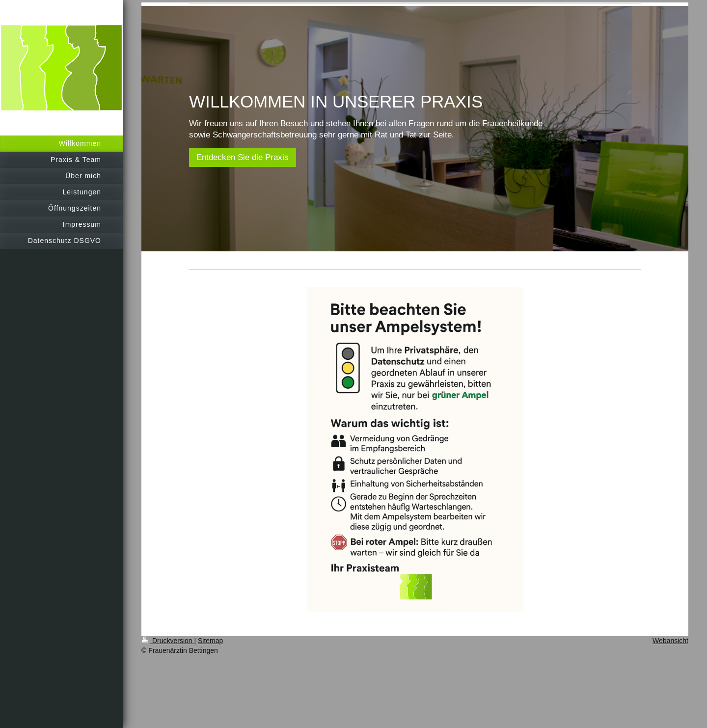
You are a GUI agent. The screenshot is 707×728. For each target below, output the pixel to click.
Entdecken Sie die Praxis (243, 157)
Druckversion (168, 641)
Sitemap (210, 641)
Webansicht (670, 641)
